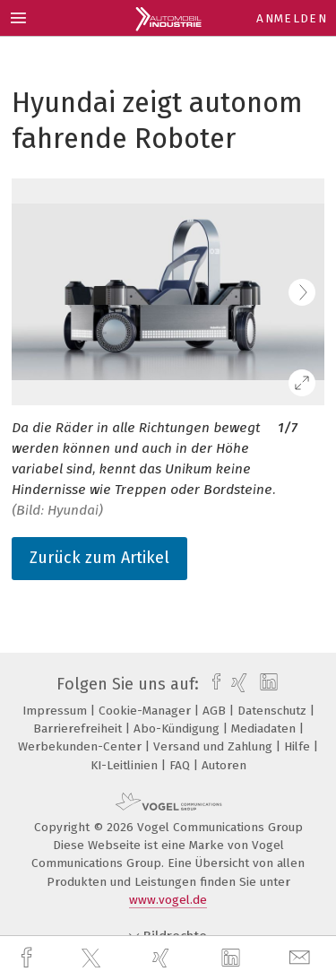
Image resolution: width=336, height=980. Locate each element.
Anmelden (292, 18)
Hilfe (299, 746)
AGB (216, 711)
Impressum (56, 711)
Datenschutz (274, 711)
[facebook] (29, 958)
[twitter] (93, 958)
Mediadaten (265, 728)
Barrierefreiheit (79, 728)
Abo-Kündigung (178, 728)
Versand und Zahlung (215, 746)
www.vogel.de (168, 900)
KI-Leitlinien (126, 765)
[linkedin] (233, 958)
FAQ (181, 765)
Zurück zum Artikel (99, 558)
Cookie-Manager (146, 711)
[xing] (163, 958)
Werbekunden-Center (82, 746)
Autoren (224, 765)
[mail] (302, 958)
